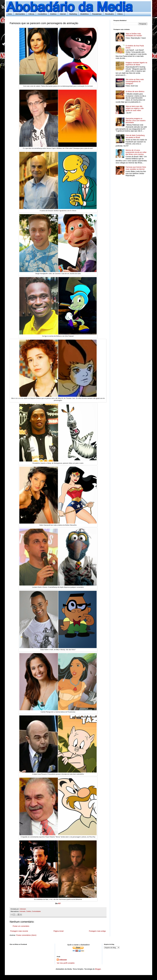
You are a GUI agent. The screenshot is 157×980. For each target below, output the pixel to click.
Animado (22, 911)
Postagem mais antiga (97, 931)
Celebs (29, 911)
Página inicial (59, 931)
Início (10, 14)
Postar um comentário (21, 926)
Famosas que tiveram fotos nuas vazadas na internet (136, 168)
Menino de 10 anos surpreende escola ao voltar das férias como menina (136, 152)
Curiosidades (36, 911)
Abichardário (20, 14)
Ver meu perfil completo (66, 963)
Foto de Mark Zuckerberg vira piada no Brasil (135, 136)
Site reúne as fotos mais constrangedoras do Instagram (135, 81)
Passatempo (97, 14)
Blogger (98, 969)
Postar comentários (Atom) (26, 935)
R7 (60, 903)
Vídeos (120, 14)
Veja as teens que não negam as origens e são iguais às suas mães (135, 108)
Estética (53, 14)
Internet (63, 14)
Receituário (109, 14)
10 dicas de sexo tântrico (135, 91)
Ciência (31, 14)
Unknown (63, 960)
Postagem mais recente (19, 931)
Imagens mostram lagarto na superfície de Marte (136, 64)
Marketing (73, 14)
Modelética (84, 14)
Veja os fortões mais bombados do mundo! (134, 35)
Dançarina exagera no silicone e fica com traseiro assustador (136, 121)
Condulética (42, 14)
